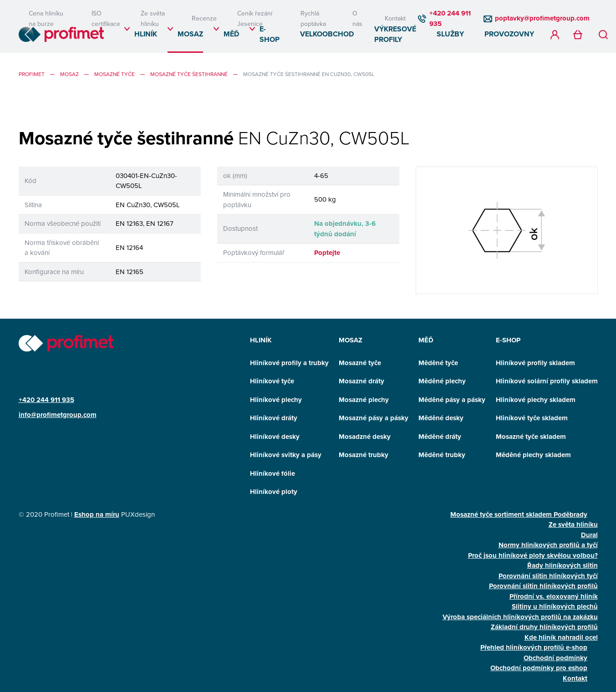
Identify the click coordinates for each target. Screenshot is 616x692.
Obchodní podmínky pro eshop (539, 668)
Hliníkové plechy (276, 400)
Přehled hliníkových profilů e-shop (534, 647)
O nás (357, 18)
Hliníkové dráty (274, 418)
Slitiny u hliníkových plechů (555, 606)
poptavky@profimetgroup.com (542, 18)
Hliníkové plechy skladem (536, 400)
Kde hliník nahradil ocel (561, 637)
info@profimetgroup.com (58, 415)
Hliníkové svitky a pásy (286, 455)
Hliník (146, 34)
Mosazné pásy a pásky (374, 418)
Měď (231, 34)
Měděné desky (441, 418)
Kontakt (395, 18)
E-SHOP (270, 34)
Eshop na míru (97, 514)
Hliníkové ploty (274, 492)
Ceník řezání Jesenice (255, 18)
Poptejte (327, 253)
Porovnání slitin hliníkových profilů (543, 586)
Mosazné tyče (115, 74)
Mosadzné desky (365, 437)
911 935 (62, 400)
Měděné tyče (438, 363)
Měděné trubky (442, 455)
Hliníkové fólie (272, 473)
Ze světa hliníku (153, 18)
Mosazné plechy (364, 400)
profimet (32, 74)
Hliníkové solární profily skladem (547, 381)
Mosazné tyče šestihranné (189, 74)
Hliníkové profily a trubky (289, 363)
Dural (589, 535)
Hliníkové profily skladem (535, 363)
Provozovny (509, 34)
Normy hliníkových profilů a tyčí (548, 545)
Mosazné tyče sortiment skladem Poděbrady (519, 514)
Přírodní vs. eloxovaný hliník (554, 596)
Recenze (204, 18)
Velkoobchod (327, 34)
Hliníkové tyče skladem (532, 418)
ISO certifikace (106, 18)
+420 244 (35, 400)
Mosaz (190, 34)
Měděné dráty (440, 437)
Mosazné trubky (364, 455)
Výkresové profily (395, 34)
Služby (450, 34)
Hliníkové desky (275, 437)
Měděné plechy (442, 381)
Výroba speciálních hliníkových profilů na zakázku (520, 617)
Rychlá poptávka (313, 18)
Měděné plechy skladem (533, 455)
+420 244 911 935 (450, 18)
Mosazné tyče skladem (531, 437)
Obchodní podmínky (555, 658)
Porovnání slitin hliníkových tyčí (548, 576)
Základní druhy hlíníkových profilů (544, 627)
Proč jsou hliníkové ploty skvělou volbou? (533, 555)
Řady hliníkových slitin (563, 565)
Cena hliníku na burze (46, 18)
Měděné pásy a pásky (452, 400)
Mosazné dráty (361, 381)
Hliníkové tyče (272, 381)
